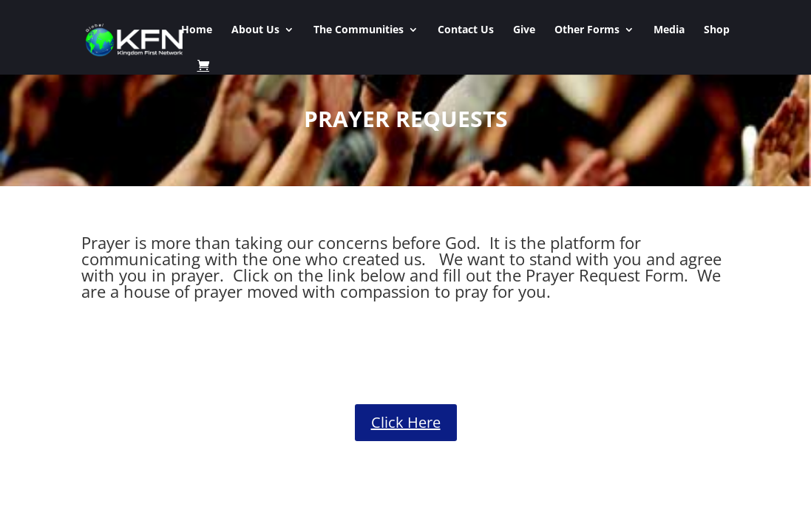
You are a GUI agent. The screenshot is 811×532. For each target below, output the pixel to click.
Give (524, 30)
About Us (255, 30)
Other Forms (587, 30)
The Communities (359, 30)
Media (669, 30)
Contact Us (466, 30)
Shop (717, 30)
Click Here (406, 422)
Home (197, 30)
